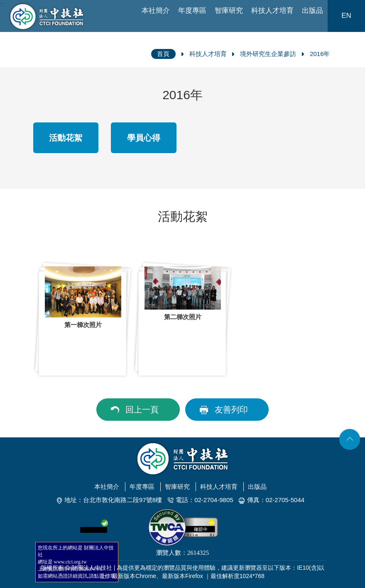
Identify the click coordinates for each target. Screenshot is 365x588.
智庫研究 (229, 11)
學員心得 (144, 138)
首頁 (163, 54)
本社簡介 (156, 11)
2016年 (320, 54)
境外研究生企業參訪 (268, 54)
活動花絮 (66, 138)
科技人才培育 (272, 11)
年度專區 (192, 11)
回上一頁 (142, 410)
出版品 (312, 11)
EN (346, 16)
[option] (83, 319)
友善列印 (231, 410)
